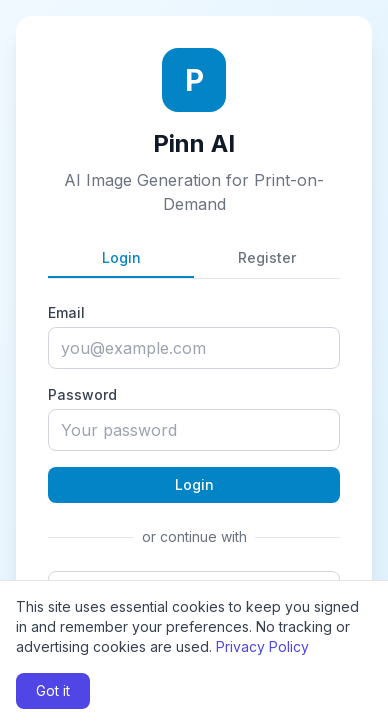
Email (66, 312)
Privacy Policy (262, 646)
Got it (53, 690)
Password (82, 394)
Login (121, 257)
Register (267, 257)
